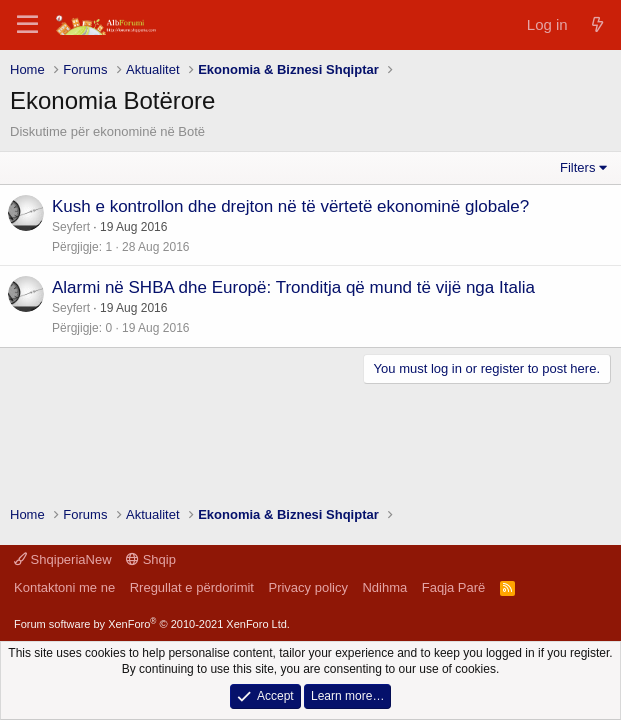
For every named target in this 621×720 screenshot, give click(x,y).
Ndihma (384, 587)
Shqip (151, 559)
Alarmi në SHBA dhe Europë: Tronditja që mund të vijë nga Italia (293, 287)
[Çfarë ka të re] (597, 24)
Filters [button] (577, 167)
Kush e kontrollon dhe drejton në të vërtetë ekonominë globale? (290, 206)
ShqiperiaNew (63, 559)
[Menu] (27, 25)
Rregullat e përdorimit (192, 587)
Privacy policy (307, 587)
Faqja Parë (454, 587)
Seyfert (71, 227)
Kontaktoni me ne (64, 587)
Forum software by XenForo (152, 624)
